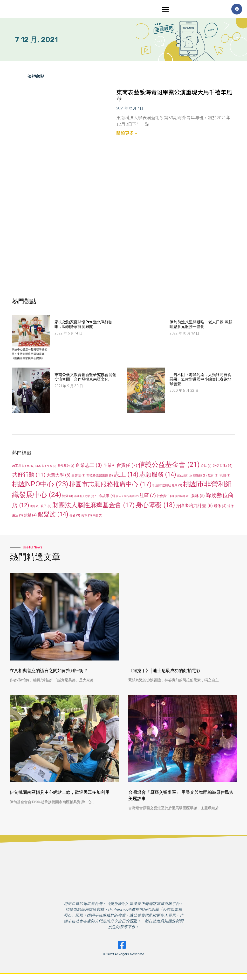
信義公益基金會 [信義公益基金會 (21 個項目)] (169, 466)
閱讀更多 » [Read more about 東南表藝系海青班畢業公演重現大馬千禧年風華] (127, 134)
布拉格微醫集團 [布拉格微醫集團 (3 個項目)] (100, 477)
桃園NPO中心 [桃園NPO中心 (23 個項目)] (40, 485)
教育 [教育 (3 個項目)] (213, 477)
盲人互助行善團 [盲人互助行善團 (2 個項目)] (127, 497)
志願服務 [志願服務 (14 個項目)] (158, 476)
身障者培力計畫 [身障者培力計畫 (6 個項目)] (194, 507)
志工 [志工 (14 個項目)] (126, 476)
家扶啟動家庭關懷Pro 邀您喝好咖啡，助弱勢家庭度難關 (83, 326)
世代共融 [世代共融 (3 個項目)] (66, 467)
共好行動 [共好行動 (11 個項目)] (29, 476)
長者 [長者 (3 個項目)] (75, 516)
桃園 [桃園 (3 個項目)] (225, 477)
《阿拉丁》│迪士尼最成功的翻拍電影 (164, 672)
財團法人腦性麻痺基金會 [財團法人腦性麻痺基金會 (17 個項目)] (93, 506)
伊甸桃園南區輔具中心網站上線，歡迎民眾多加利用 (60, 794)
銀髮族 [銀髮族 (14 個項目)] (53, 515)
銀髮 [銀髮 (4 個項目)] (30, 516)
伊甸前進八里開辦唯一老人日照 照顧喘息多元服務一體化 (201, 326)
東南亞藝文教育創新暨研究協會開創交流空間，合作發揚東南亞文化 (85, 378)
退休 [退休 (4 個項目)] (220, 507)
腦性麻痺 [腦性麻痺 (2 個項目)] (182, 497)
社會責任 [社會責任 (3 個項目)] (165, 497)
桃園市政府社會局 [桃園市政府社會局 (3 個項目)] (167, 486)
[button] (166, 10)
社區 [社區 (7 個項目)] (148, 497)
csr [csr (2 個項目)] (31, 467)
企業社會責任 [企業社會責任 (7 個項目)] (120, 466)
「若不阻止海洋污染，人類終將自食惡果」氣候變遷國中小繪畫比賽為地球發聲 (200, 380)
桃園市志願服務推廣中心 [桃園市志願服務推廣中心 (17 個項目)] (110, 485)
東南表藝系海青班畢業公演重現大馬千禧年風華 (174, 97)
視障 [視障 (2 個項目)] (35, 508)
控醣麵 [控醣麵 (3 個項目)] (200, 477)
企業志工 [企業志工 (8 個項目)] (89, 466)
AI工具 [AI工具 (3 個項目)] (19, 467)
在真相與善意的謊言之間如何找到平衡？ (49, 672)
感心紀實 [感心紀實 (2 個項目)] (184, 477)
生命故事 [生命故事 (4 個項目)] (105, 497)
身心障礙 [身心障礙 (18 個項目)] (155, 506)
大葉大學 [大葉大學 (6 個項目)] (58, 476)
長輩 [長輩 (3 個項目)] (86, 516)
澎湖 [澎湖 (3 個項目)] (68, 497)
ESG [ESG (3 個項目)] (41, 467)
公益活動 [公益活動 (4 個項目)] (223, 467)
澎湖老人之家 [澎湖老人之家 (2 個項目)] (84, 497)
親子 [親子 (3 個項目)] (46, 507)
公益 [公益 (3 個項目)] (206, 467)
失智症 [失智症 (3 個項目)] (78, 477)
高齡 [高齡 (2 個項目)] (98, 517)
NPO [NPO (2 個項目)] (51, 467)
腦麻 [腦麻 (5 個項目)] (198, 497)
